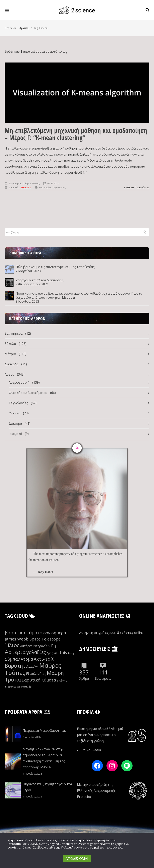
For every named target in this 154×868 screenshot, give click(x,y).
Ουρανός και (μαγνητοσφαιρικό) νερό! (47, 787)
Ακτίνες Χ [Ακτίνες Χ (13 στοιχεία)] (44, 659)
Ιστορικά (15, 434)
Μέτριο (10, 354)
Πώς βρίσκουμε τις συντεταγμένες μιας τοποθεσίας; (55, 267)
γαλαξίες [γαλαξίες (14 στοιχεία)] (36, 652)
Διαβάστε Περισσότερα (137, 187)
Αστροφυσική (19, 382)
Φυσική (14, 413)
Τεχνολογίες (59, 187)
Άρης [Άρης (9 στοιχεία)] (50, 653)
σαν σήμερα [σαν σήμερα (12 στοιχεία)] (55, 633)
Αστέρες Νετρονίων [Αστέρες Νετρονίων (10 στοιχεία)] (35, 646)
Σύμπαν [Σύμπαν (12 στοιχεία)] (12, 659)
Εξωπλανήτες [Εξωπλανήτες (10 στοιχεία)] (36, 674)
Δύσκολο (12, 364)
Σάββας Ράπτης (31, 183)
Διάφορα (15, 423)
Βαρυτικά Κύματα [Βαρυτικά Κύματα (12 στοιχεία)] (39, 680)
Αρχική (24, 28)
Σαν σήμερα (14, 333)
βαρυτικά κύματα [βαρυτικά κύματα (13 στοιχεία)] (24, 633)
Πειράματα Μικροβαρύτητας (45, 731)
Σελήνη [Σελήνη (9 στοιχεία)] (34, 667)
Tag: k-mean (41, 28)
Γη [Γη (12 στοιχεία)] (54, 646)
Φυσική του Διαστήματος (28, 393)
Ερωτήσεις (103, 678)
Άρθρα (9, 374)
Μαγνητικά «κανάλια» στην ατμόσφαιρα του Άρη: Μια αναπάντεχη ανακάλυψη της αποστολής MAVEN (44, 758)
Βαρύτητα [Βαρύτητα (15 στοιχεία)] (17, 666)
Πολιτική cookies (73, 847)
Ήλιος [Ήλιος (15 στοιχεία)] (12, 645)
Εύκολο (10, 344)
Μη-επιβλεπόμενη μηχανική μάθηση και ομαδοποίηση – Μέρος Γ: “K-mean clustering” (76, 134)
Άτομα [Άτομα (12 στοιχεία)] (27, 659)
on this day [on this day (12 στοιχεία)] (64, 652)
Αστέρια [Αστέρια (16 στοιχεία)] (15, 652)
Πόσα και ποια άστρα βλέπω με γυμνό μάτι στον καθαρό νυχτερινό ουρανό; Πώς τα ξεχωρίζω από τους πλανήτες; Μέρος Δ (79, 295)
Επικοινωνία (91, 750)
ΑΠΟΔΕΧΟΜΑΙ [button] (77, 858)
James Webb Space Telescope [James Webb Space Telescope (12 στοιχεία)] (33, 639)
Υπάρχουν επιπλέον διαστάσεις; (40, 280)
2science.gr (86, 844)
